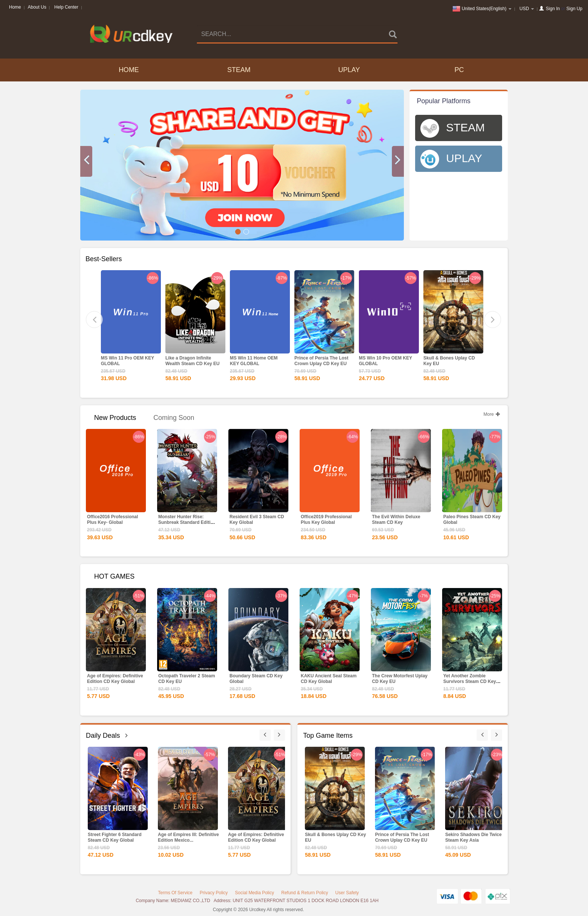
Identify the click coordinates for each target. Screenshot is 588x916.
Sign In (553, 9)
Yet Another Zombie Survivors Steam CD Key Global (470, 681)
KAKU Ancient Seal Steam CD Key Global (329, 679)
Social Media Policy (255, 893)
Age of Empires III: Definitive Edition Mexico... (188, 837)
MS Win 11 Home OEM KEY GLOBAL (254, 361)
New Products (115, 418)
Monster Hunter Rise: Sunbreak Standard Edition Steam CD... (187, 522)
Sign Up (574, 9)
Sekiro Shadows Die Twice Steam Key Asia (473, 837)
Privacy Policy (214, 893)
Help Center (66, 7)
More (492, 414)
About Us (37, 7)
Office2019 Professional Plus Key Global (326, 520)
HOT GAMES (114, 576)
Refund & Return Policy (305, 893)
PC (459, 70)
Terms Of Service (175, 893)
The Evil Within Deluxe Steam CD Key (396, 520)
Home (15, 7)
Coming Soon (174, 418)
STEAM (239, 70)
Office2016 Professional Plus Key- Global (112, 520)
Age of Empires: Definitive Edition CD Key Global (115, 679)
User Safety (347, 893)
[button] (86, 161)
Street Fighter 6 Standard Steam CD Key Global (115, 837)
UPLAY (349, 70)
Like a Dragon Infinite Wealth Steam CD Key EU (193, 361)
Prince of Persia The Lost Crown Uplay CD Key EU (321, 361)
